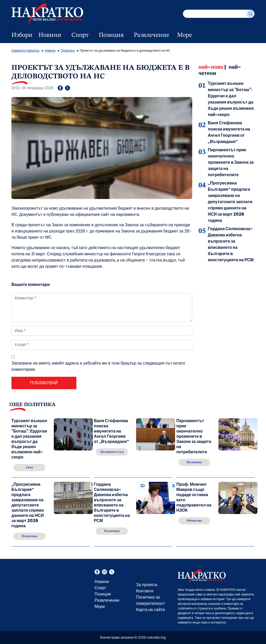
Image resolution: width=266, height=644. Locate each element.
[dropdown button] (64, 35)
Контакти (145, 591)
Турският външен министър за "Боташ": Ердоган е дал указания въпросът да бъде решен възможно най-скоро (231, 99)
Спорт (80, 35)
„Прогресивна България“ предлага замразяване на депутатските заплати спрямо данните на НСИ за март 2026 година (230, 202)
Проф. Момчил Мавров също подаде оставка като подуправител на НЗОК (194, 497)
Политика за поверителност (151, 600)
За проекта (147, 585)
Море (185, 35)
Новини (50, 35)
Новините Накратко (25, 50)
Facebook (97, 572)
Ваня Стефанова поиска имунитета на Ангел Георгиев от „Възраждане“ (229, 132)
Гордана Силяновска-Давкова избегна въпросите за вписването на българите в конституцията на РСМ (231, 244)
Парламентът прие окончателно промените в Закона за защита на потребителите (231, 162)
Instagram (104, 572)
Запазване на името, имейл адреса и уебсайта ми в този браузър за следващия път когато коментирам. (98, 366)
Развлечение (151, 35)
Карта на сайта (150, 610)
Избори (22, 35)
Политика (68, 50)
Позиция (111, 35)
